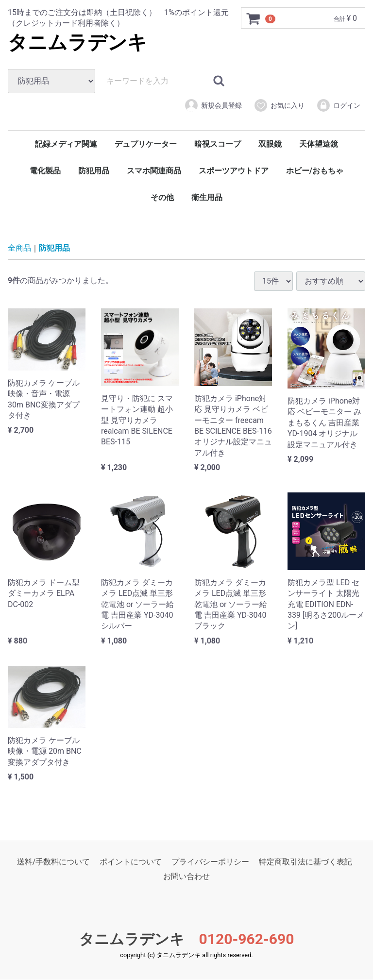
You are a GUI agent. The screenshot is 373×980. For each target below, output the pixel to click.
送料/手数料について (54, 862)
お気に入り (279, 105)
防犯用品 (94, 171)
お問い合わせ (186, 877)
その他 (162, 197)
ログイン (338, 105)
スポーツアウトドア (234, 171)
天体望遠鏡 (319, 144)
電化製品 (45, 171)
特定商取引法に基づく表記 (305, 862)
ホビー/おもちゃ (315, 171)
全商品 (19, 248)
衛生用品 (207, 197)
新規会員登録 (213, 105)
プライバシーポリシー (210, 862)
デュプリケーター (146, 144)
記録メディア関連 (66, 144)
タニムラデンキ (77, 42)
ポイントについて (131, 862)
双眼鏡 (270, 144)
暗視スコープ (218, 144)
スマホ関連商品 (154, 171)
